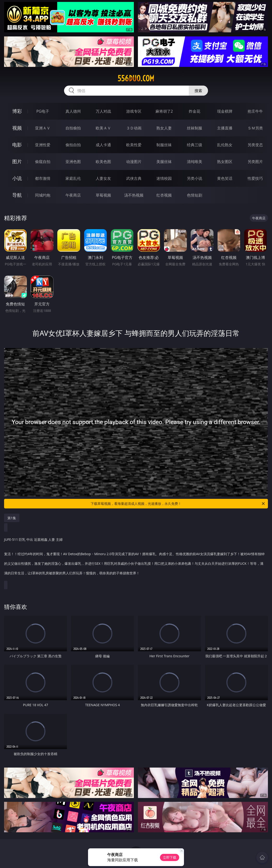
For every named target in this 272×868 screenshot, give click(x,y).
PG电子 (43, 111)
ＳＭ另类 (255, 128)
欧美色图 (103, 162)
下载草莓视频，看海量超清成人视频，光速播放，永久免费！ (178, 504)
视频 (17, 128)
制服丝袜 (164, 145)
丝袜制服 (195, 128)
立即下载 (170, 857)
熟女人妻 (164, 128)
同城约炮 (43, 195)
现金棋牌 (225, 111)
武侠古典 (134, 178)
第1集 (12, 518)
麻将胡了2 (164, 111)
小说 (17, 178)
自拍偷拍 (73, 128)
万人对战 (103, 111)
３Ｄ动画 (134, 128)
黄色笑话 (225, 178)
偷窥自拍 (43, 162)
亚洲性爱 (43, 145)
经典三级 (195, 145)
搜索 (198, 91)
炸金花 (195, 111)
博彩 (17, 111)
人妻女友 (103, 178)
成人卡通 (103, 145)
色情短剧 (195, 195)
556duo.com (136, 78)
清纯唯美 (195, 162)
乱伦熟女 (225, 145)
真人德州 (73, 111)
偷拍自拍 (73, 145)
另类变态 (255, 145)
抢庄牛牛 (255, 111)
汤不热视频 (134, 195)
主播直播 (225, 128)
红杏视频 (164, 195)
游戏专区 (134, 111)
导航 (17, 195)
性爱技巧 (255, 178)
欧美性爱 (134, 145)
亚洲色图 (73, 162)
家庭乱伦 (73, 178)
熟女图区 (225, 162)
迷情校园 (164, 178)
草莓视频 (103, 195)
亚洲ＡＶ (43, 128)
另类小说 (195, 178)
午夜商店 (73, 195)
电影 (17, 145)
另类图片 (255, 162)
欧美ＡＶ (103, 128)
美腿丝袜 (164, 162)
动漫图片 (134, 162)
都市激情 (43, 178)
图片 (17, 161)
